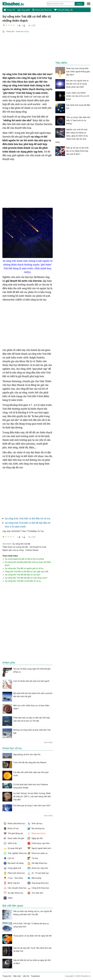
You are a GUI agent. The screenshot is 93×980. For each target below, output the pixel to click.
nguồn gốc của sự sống (13, 550)
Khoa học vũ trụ (22, 31)
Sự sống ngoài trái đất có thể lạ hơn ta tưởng (24, 559)
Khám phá (10, 31)
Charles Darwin (32, 550)
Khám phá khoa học (42, 10)
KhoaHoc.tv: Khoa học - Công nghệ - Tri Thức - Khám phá (16, 4)
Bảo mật (17, 976)
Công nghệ (24, 10)
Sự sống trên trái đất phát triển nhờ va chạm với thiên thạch (28, 563)
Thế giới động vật (63, 10)
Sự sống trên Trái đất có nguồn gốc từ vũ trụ (24, 568)
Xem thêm (48, 742)
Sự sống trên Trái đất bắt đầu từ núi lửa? (23, 574)
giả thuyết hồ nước (38, 547)
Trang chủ (9, 10)
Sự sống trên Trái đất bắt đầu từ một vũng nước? (26, 578)
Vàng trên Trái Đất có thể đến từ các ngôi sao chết (27, 571)
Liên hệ (26, 976)
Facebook (35, 976)
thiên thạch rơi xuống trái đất (15, 547)
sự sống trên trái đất (21, 544)
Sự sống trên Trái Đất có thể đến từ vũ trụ (27, 518)
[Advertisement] (28, 53)
